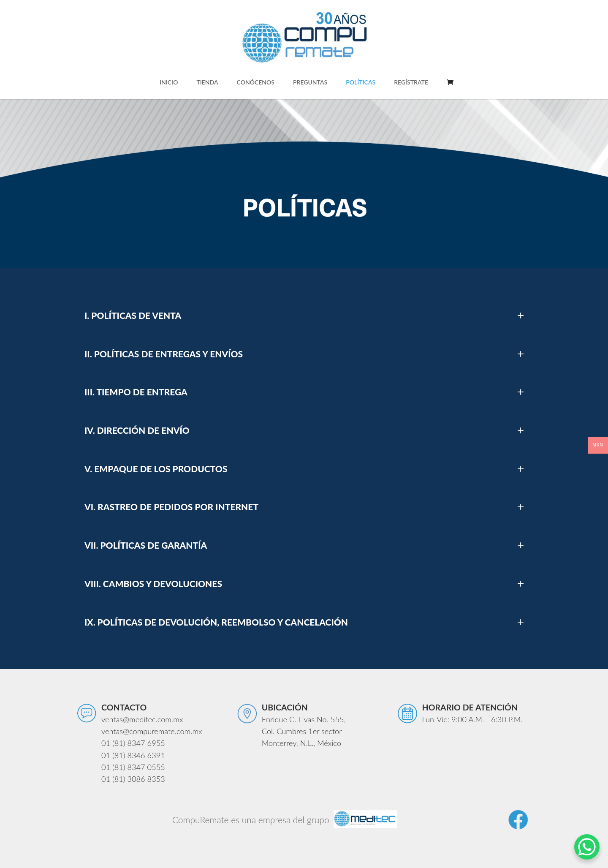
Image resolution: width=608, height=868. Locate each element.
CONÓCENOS (256, 83)
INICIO (169, 83)
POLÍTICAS (361, 83)
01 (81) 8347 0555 (133, 767)
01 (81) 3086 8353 (133, 779)
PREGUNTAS (310, 83)
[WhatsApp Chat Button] (587, 847)
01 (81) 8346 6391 (133, 755)
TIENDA (207, 83)
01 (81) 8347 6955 (133, 743)
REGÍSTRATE (411, 83)
